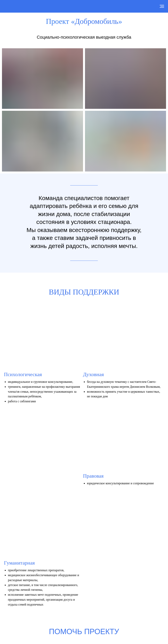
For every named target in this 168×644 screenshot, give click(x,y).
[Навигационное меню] (162, 6)
